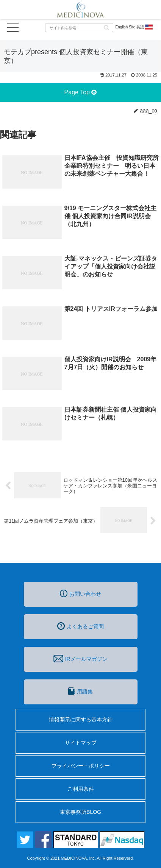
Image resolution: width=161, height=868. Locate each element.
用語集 (80, 691)
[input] (79, 28)
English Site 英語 (134, 27)
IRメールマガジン (80, 659)
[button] (106, 27)
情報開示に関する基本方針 (81, 720)
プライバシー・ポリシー (81, 766)
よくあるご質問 (80, 626)
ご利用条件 (81, 789)
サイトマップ (81, 743)
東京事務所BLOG (80, 812)
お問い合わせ (80, 593)
